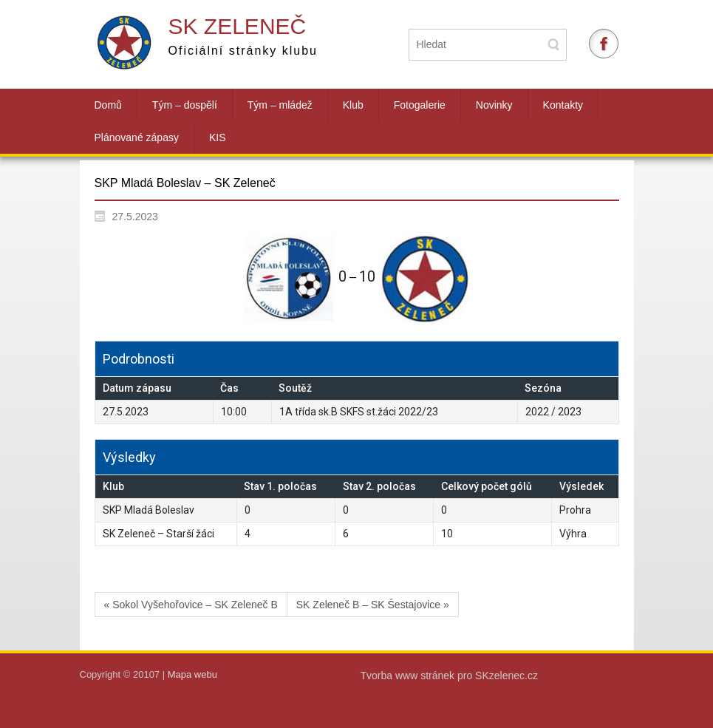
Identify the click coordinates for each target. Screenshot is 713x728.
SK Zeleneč (238, 26)
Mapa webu (192, 674)
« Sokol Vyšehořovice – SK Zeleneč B (191, 605)
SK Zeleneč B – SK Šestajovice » (373, 605)
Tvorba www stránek (409, 676)
